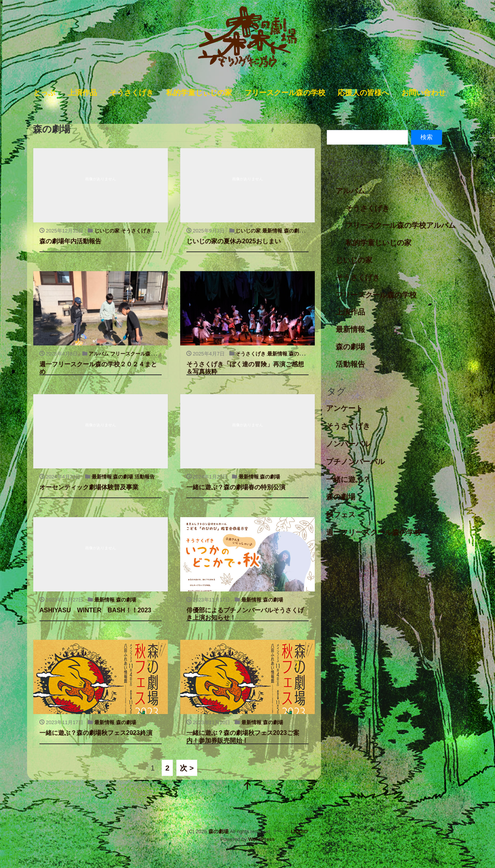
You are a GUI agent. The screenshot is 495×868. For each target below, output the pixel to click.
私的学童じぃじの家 (199, 93)
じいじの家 (107, 231)
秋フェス (341, 515)
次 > (187, 768)
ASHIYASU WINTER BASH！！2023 (95, 610)
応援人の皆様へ (363, 93)
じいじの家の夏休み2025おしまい (234, 241)
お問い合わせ (423, 93)
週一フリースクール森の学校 (374, 532)
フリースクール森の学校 (285, 93)
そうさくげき (131, 93)
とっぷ (44, 93)
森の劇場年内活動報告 (70, 241)
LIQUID (299, 831)
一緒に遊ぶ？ (348, 479)
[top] (247, 787)
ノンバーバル (348, 444)
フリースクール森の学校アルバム (400, 225)
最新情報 (272, 231)
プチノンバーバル (355, 462)
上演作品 (82, 93)
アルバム (99, 354)
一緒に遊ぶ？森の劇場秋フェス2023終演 (96, 733)
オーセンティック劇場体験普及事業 (89, 487)
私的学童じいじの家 (378, 243)
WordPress (261, 839)
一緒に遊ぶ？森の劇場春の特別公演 (236, 487)
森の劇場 (294, 231)
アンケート (344, 408)
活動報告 (145, 477)
